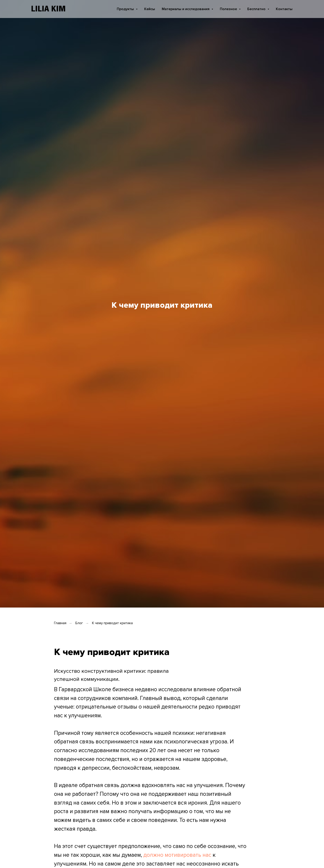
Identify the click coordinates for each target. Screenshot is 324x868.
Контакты (284, 9)
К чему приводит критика (112, 623)
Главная (60, 623)
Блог (79, 623)
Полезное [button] (229, 9)
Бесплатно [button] (257, 9)
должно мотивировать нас (177, 855)
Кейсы (150, 9)
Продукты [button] (126, 9)
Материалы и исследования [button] (186, 9)
